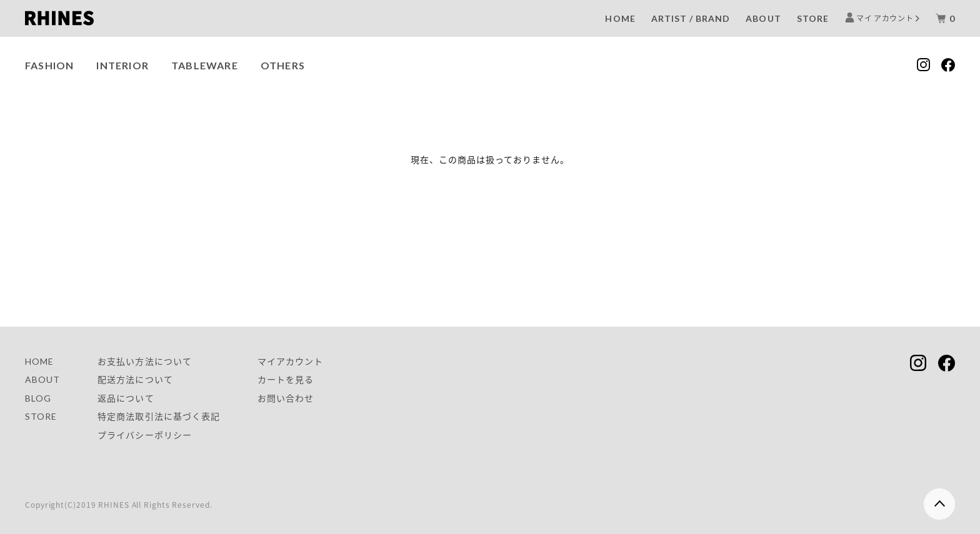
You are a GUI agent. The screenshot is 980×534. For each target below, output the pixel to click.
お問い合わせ (286, 398)
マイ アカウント (885, 18)
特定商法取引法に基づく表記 (159, 416)
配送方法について (135, 379)
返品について (126, 398)
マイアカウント (290, 361)
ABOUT (763, 18)
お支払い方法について (145, 361)
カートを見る (286, 379)
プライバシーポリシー (145, 435)
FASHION (49, 65)
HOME (620, 18)
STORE (813, 18)
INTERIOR (122, 65)
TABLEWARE (205, 65)
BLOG (38, 398)
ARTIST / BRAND (691, 18)
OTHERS (283, 65)
